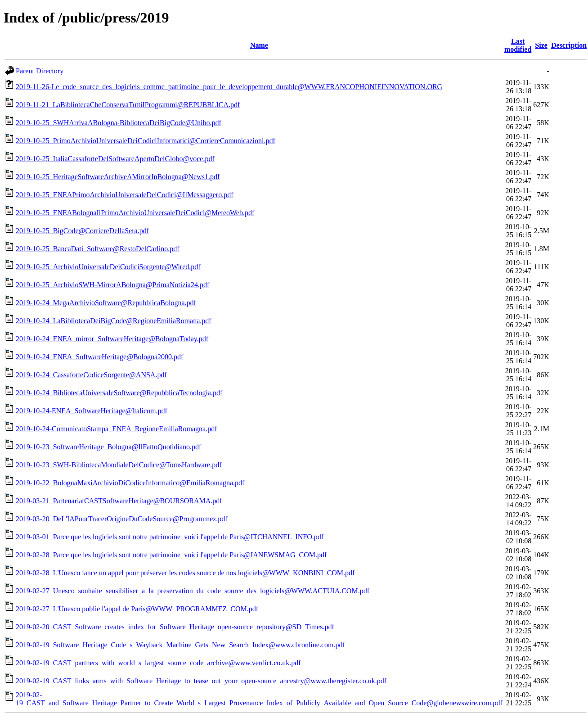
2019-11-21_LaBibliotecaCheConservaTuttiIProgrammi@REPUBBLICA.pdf (128, 105)
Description (569, 45)
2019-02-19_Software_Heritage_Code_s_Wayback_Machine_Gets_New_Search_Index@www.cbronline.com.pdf (180, 645)
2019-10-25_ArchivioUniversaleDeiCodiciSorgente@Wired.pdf (108, 267)
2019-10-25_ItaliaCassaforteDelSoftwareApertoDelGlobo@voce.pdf (115, 159)
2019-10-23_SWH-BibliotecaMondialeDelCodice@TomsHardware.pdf (119, 465)
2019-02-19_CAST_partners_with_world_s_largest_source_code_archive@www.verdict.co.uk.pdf (158, 663)
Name (259, 45)
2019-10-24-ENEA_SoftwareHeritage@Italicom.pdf (92, 411)
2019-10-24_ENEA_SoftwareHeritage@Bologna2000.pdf (99, 357)
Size (541, 45)
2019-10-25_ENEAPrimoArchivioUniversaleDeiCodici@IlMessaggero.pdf (125, 195)
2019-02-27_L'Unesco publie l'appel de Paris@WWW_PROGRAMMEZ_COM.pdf (137, 609)
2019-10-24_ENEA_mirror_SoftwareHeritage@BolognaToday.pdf (112, 339)
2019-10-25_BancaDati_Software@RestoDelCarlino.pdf (98, 249)
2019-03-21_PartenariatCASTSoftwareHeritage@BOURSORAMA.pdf (119, 501)
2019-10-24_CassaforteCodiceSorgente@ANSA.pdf (91, 375)
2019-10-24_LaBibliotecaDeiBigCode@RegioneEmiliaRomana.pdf (114, 321)
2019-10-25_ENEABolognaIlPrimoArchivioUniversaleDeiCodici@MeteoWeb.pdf (135, 213)
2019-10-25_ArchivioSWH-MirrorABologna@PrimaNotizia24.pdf (112, 285)
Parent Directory (40, 71)
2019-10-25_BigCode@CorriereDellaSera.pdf (82, 231)
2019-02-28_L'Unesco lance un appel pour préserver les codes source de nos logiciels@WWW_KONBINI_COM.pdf (185, 573)
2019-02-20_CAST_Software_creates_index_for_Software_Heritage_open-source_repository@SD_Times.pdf (175, 627)
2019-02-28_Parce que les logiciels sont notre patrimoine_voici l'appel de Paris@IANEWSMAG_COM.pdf (171, 555)
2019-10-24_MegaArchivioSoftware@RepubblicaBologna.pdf (106, 303)
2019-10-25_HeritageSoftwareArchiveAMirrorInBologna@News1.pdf (118, 177)
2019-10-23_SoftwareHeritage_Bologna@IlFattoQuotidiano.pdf (108, 447)
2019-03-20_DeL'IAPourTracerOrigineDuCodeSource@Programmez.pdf (122, 519)
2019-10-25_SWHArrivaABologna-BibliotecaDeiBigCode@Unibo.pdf (119, 123)
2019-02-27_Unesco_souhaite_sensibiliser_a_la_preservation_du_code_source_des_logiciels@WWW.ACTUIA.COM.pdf (193, 591)
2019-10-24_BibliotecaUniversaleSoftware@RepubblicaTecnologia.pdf (119, 393)
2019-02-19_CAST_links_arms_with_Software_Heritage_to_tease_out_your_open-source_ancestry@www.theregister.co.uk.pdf (201, 681)
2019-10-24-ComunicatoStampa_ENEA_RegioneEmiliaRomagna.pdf (116, 429)
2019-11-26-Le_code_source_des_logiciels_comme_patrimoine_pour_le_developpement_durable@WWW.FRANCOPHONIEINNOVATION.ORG (229, 87)
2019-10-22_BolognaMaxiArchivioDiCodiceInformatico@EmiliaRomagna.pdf (130, 483)
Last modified (518, 45)
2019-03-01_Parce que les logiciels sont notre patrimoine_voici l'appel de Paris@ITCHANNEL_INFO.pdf (170, 537)
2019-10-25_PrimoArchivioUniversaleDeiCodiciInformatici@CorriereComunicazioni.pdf (146, 141)
